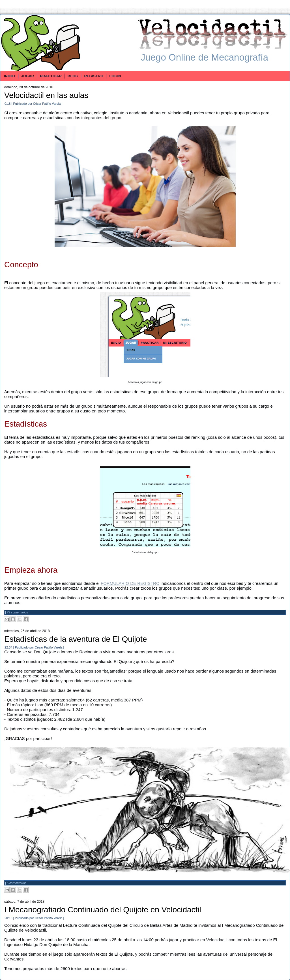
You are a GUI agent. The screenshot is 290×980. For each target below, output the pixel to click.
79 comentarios (17, 612)
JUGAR (28, 76)
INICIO (10, 76)
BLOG (73, 76)
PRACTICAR (51, 76)
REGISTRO (94, 76)
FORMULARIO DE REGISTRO (130, 583)
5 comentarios (17, 883)
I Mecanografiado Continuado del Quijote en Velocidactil (103, 910)
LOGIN (115, 76)
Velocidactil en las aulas (46, 95)
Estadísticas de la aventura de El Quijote (76, 639)
